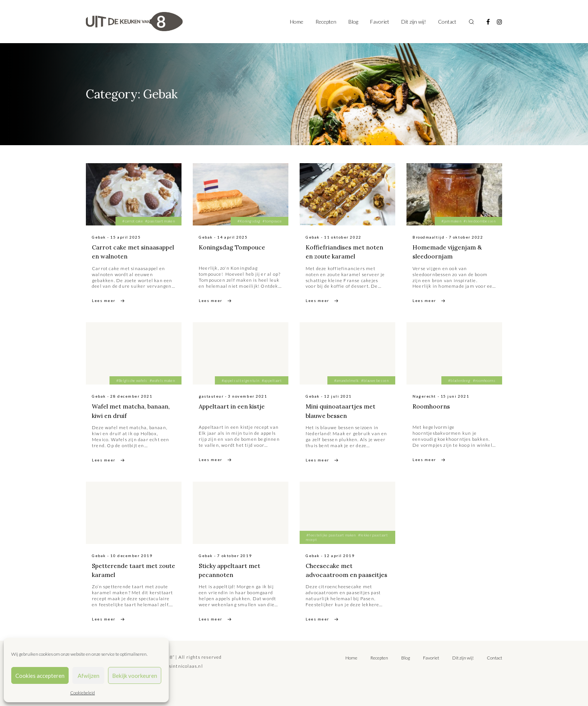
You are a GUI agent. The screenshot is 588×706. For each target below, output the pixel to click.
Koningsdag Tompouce (232, 247)
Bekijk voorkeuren (135, 676)
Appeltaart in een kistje (232, 406)
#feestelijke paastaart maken (331, 535)
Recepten (326, 22)
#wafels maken (162, 380)
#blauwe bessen (375, 380)
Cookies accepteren (40, 676)
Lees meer (104, 300)
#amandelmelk (346, 380)
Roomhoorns (431, 406)
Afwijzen (88, 676)
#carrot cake (133, 221)
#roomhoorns (484, 380)
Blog (353, 22)
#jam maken (451, 221)
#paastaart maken (160, 221)
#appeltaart (272, 380)
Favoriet (380, 22)
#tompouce (272, 221)
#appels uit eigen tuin (241, 380)
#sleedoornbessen (479, 221)
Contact (447, 22)
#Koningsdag (249, 221)
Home (297, 22)
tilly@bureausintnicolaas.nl (171, 665)
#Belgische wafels (132, 380)
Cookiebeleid (82, 693)
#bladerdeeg (459, 380)
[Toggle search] (471, 22)
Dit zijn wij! (414, 22)
